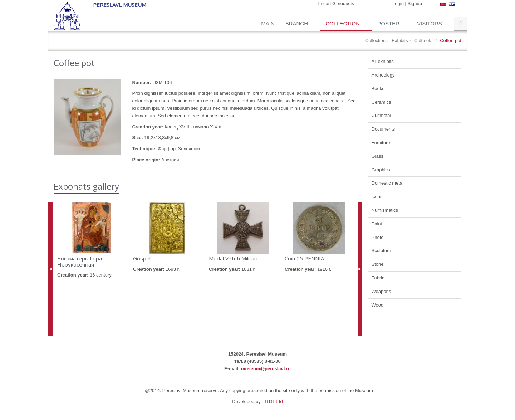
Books (378, 89)
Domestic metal (388, 183)
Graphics (381, 170)
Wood (378, 305)
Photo (378, 237)
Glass (377, 156)
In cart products (336, 3)
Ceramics (381, 102)
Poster (389, 23)
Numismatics (385, 210)
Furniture (381, 143)
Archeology (383, 75)
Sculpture (381, 251)
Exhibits (400, 41)
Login (398, 3)
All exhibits (383, 61)
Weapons (381, 291)
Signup (415, 3)
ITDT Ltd (274, 402)
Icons (377, 197)
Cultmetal (424, 41)
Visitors (430, 23)
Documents (383, 129)
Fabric (378, 278)
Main (268, 23)
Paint (377, 224)
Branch (298, 23)
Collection (343, 23)
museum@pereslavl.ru (266, 369)
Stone (378, 264)
